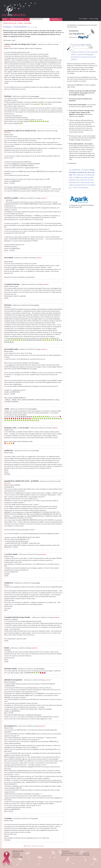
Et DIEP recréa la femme (67, 853)
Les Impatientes (55, 19)
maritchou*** (8, 133)
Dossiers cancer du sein (17, 19)
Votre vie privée (16, 853)
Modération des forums (18, 851)
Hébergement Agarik (17, 857)
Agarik (73, 207)
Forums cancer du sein (37, 19)
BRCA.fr (64, 855)
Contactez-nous (16, 855)
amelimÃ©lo (7, 46)
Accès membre (83, 19)
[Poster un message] (32, 27)
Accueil (5, 19)
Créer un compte (94, 19)
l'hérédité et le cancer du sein (82, 855)
